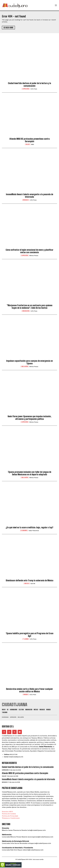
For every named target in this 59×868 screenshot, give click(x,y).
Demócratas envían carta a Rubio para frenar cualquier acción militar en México (29, 690)
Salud (28, 144)
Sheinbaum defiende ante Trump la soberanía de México (30, 580)
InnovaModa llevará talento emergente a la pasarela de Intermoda (30, 196)
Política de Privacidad (10, 816)
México (27, 584)
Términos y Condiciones (11, 818)
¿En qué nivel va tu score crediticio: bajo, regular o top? (29, 527)
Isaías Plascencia (34, 531)
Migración (26, 311)
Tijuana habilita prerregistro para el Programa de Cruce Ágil (30, 635)
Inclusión (25, 367)
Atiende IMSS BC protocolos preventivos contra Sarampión (30, 140)
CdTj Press (34, 89)
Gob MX (33, 584)
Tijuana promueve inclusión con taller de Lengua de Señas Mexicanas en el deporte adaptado (29, 473)
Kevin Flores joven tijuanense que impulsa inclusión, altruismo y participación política (30, 418)
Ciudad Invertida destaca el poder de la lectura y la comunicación (29, 84)
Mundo (26, 695)
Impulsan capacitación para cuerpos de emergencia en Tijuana (30, 362)
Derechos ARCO (7, 812)
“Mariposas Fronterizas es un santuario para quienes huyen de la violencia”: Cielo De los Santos (30, 307)
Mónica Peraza (34, 256)
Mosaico (26, 200)
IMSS (32, 144)
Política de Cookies (9, 814)
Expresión (26, 89)
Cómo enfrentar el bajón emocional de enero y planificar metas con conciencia (29, 251)
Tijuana (26, 639)
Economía (24, 531)
